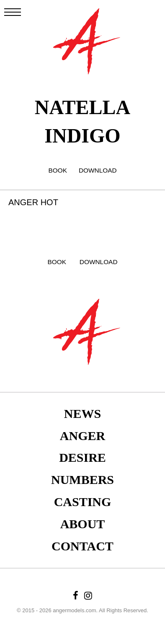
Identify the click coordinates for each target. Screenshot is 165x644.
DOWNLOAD (98, 170)
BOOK (57, 170)
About (83, 524)
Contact (82, 546)
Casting (83, 502)
